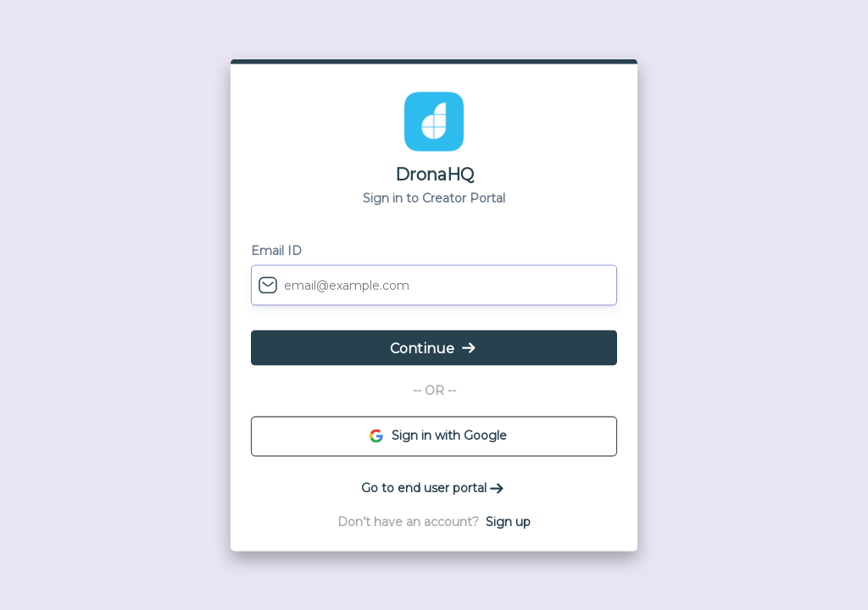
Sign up (508, 521)
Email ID (276, 251)
